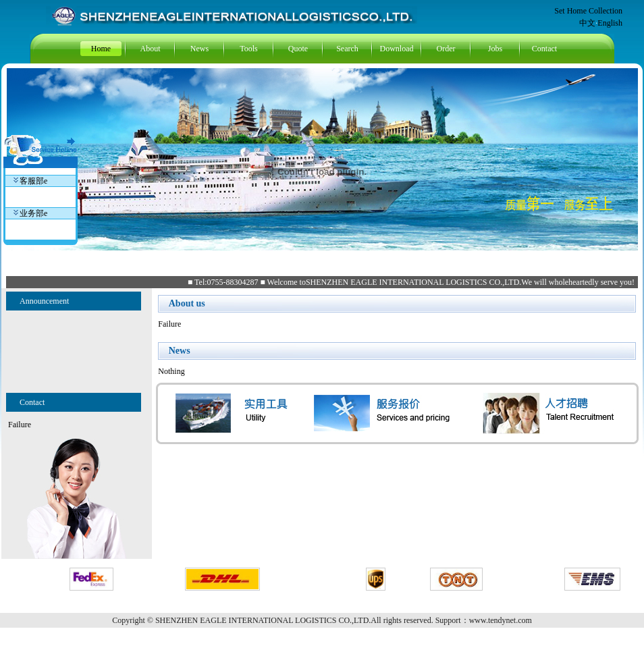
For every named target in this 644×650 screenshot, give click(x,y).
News (199, 49)
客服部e (30, 181)
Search (347, 49)
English (610, 23)
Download (397, 49)
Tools (249, 49)
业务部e (30, 213)
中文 (587, 23)
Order (446, 49)
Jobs (495, 49)
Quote (298, 49)
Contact (544, 49)
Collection (606, 11)
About (151, 49)
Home (101, 49)
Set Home (571, 11)
